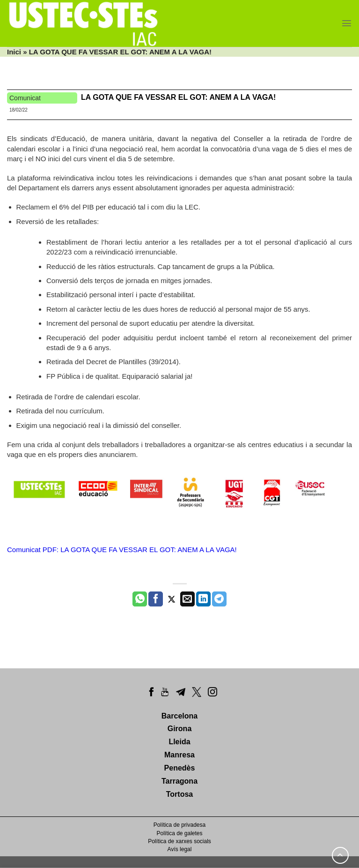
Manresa (179, 755)
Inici (14, 52)
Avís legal (180, 849)
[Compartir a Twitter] (172, 599)
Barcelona (179, 716)
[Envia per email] (187, 599)
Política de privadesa (179, 825)
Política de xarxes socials (179, 841)
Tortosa (179, 794)
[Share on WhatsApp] (140, 599)
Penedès (180, 768)
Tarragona (179, 781)
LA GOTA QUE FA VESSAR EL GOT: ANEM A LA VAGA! (178, 97)
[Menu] (347, 23)
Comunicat (25, 98)
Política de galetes (179, 833)
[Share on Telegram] (219, 599)
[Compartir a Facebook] (156, 599)
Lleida (179, 742)
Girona (180, 729)
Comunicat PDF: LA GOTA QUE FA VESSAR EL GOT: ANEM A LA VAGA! (122, 550)
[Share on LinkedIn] (203, 599)
